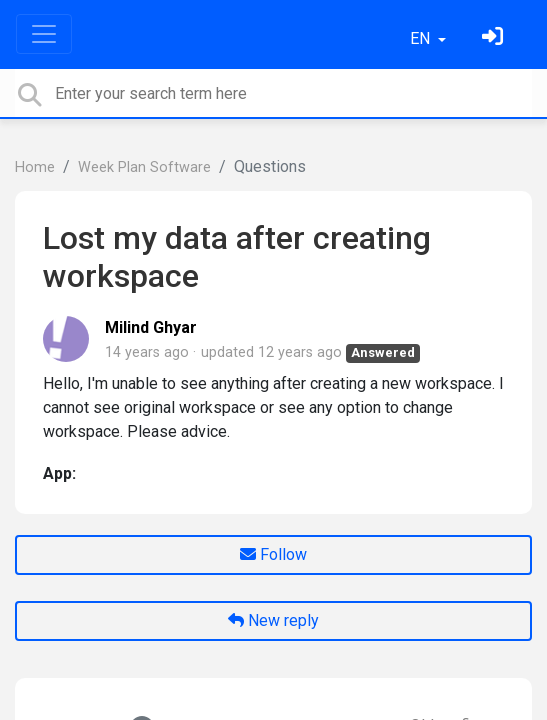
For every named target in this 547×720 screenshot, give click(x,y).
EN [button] (422, 38)
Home (35, 167)
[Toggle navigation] (44, 34)
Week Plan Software (144, 167)
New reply (273, 620)
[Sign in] (495, 38)
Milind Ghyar (151, 327)
